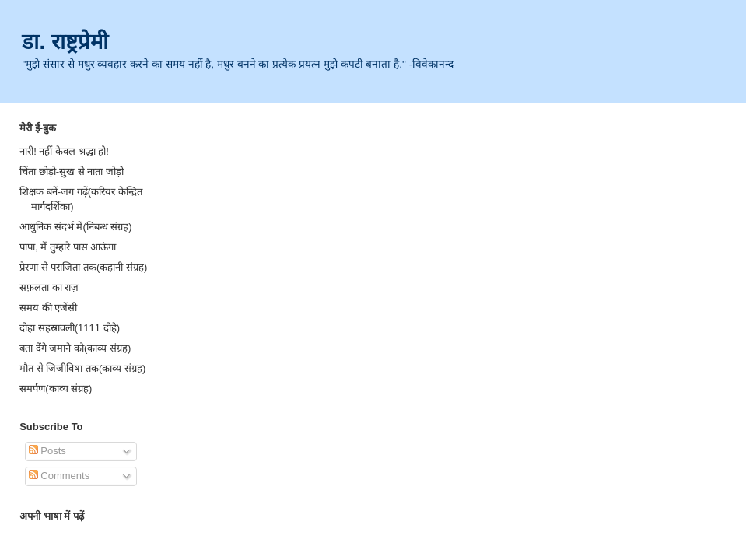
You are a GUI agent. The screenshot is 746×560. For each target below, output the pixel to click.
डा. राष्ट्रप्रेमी (65, 42)
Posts (47, 451)
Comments (59, 476)
